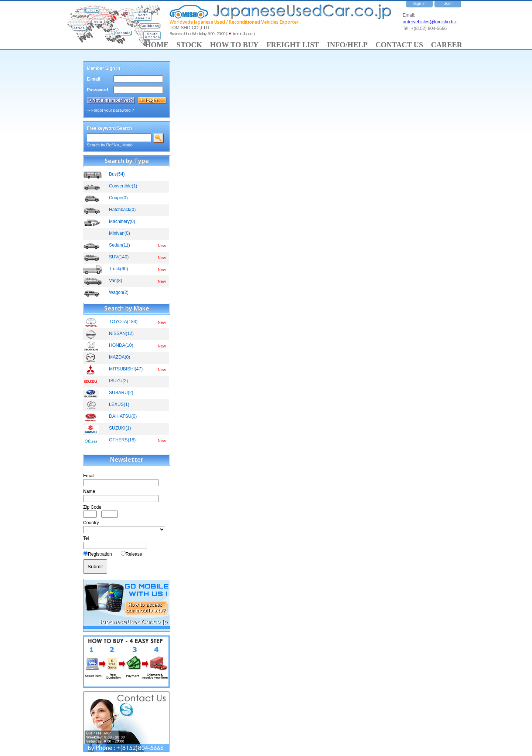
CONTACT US (399, 45)
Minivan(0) (120, 233)
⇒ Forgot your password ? (110, 110)
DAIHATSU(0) (123, 416)
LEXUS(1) (119, 404)
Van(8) (116, 281)
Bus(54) (117, 174)
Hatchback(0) (122, 210)
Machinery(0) (122, 221)
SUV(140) (119, 257)
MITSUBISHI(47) (126, 369)
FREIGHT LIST (293, 45)
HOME (157, 45)
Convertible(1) (123, 186)
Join (448, 3)
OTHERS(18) (122, 440)
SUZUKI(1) (120, 428)
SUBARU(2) (121, 393)
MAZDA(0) (120, 357)
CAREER (447, 45)
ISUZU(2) (118, 381)
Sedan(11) (120, 245)
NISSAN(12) (121, 333)
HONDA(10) (121, 345)
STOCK (190, 45)
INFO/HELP (347, 45)
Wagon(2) (119, 292)
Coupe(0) (118, 198)
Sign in (419, 3)
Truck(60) (119, 269)
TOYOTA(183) (123, 322)
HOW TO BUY (234, 45)
